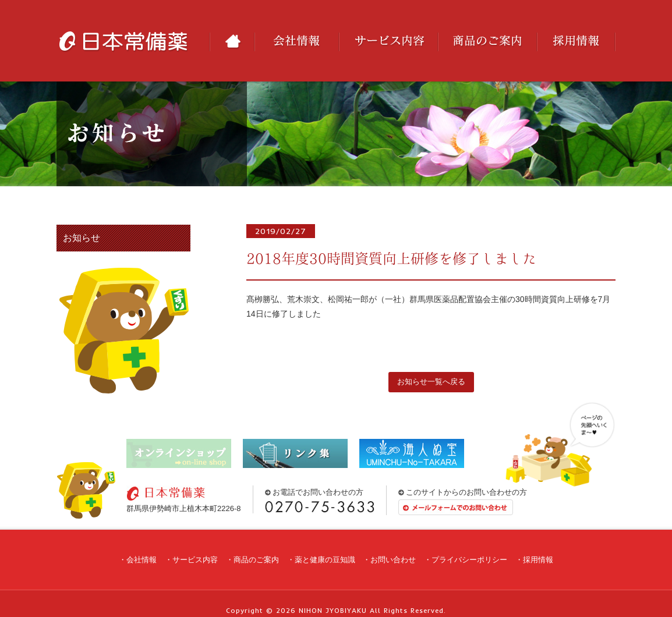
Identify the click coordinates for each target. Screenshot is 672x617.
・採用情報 (534, 560)
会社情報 (297, 42)
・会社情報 (138, 560)
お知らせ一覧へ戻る (431, 382)
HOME (232, 42)
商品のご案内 (487, 42)
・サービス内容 (191, 560)
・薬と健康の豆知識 (321, 560)
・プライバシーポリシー (466, 560)
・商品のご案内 (252, 560)
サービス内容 (388, 42)
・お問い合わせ (389, 560)
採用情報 (576, 42)
